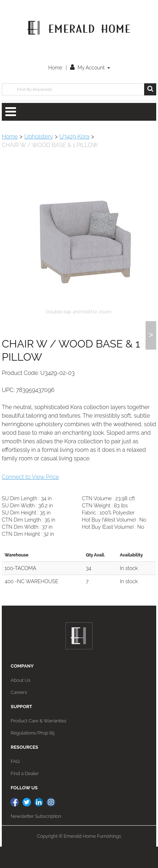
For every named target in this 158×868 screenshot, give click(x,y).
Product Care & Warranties (38, 742)
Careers (19, 714)
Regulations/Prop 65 (33, 754)
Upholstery (39, 137)
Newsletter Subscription (36, 838)
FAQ (15, 783)
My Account (90, 68)
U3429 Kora (74, 137)
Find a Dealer (25, 795)
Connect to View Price (30, 498)
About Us (20, 702)
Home (55, 68)
